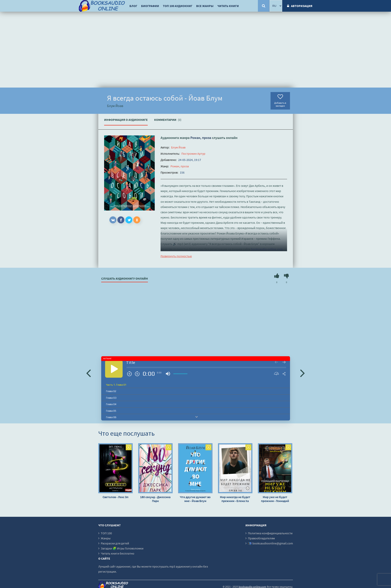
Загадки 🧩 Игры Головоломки (122, 548)
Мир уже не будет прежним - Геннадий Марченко (275, 499)
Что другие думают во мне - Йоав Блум (195, 499)
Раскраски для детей (115, 543)
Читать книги (228, 6)
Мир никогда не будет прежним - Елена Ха (235, 499)
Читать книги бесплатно (118, 553)
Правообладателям (261, 538)
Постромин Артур (193, 154)
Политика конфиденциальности (270, 533)
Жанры (106, 538)
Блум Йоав (178, 147)
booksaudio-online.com (267, 249)
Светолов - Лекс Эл (116, 497)
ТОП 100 (106, 533)
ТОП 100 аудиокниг (178, 6)
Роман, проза (201, 138)
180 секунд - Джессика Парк (155, 499)
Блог (133, 6)
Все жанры (205, 6)
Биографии (150, 6)
